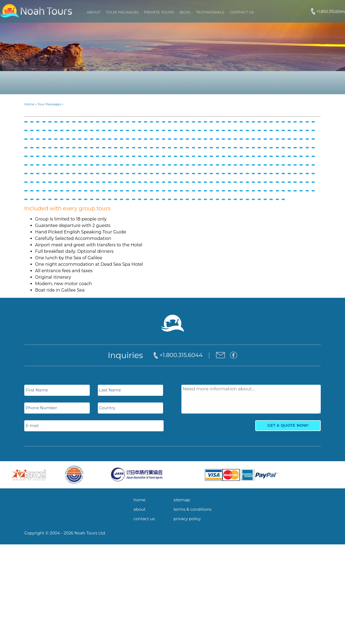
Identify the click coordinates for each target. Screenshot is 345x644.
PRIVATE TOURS (159, 12)
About (94, 12)
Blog (185, 12)
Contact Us (242, 12)
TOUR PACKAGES (122, 12)
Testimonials (210, 12)
